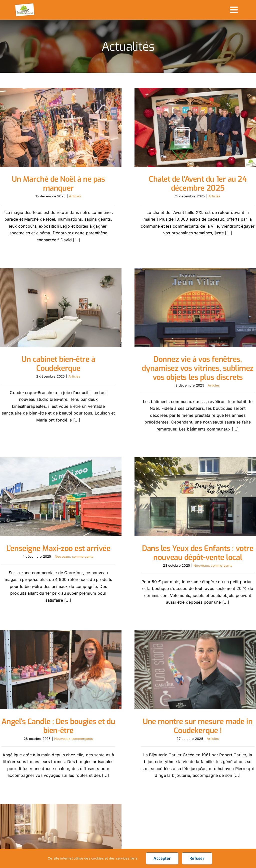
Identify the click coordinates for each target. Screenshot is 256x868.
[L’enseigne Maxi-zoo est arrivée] (77, 458)
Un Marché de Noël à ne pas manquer (58, 184)
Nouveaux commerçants (92, 518)
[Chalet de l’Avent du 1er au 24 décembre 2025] (188, 127)
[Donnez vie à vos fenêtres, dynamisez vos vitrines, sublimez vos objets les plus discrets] (170, 306)
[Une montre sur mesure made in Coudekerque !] (188, 640)
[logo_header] (25, 4)
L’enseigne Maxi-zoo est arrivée (77, 510)
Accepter (162, 858)
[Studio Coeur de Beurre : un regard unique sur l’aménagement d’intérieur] (95, 779)
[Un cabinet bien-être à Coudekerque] (95, 272)
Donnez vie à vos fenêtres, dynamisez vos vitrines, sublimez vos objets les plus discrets (170, 367)
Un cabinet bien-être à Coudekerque (95, 328)
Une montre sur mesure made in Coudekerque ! (188, 696)
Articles (75, 196)
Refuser (197, 858)
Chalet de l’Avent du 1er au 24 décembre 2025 (188, 184)
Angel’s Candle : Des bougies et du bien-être (58, 696)
